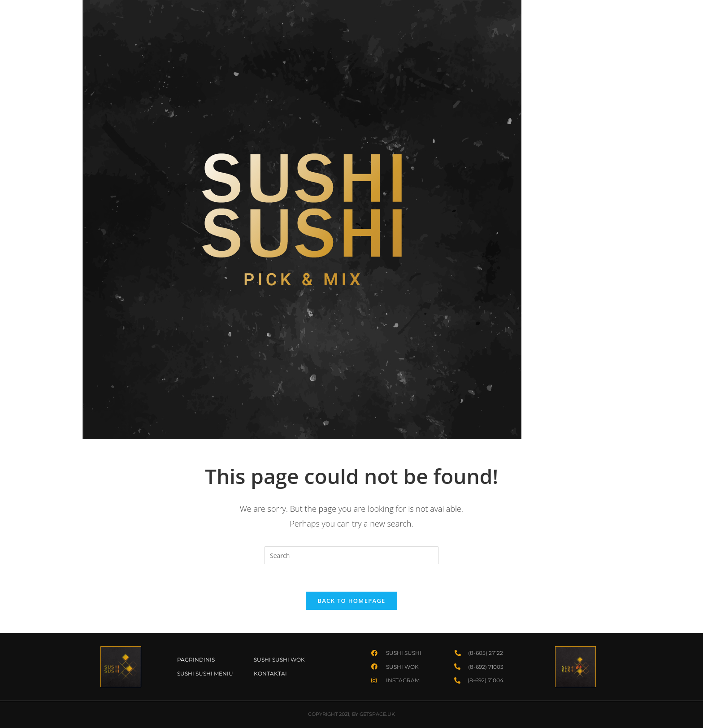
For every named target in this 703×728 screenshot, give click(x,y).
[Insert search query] (351, 555)
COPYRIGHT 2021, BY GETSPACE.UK (351, 714)
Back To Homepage (351, 601)
